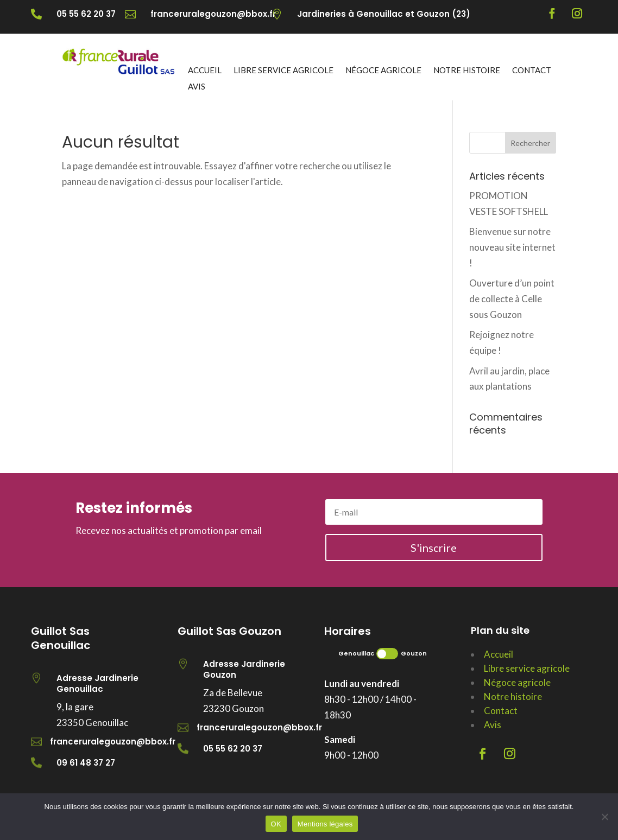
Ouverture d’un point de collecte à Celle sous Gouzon (512, 299)
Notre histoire (467, 71)
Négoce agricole (383, 71)
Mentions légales (325, 824)
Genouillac (356, 653)
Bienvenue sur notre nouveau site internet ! (512, 247)
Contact (532, 71)
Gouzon (414, 653)
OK (276, 824)
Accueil (205, 71)
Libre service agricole (283, 71)
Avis (197, 87)
